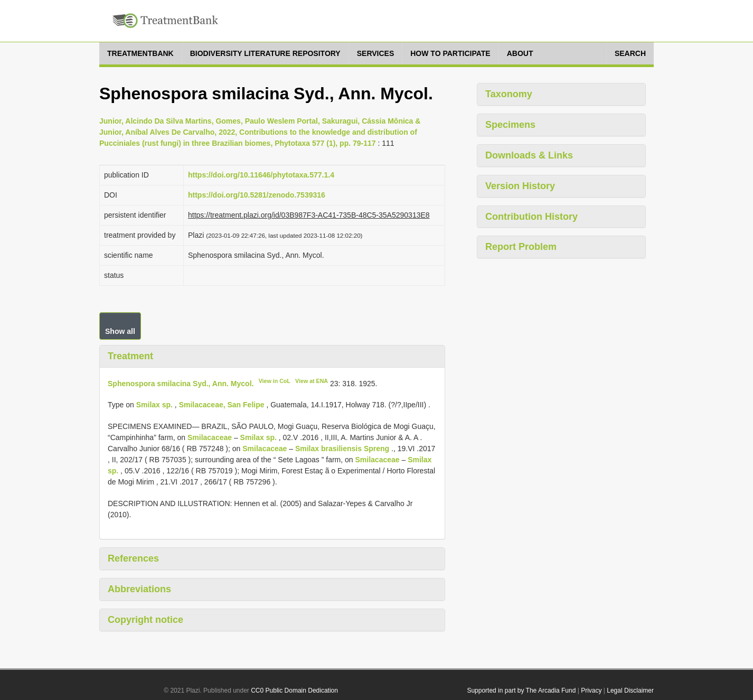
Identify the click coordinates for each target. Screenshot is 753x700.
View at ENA (312, 381)
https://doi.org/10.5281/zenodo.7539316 (257, 195)
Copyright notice (145, 620)
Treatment (130, 356)
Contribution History (531, 217)
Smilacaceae (210, 437)
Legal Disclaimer (630, 690)
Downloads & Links (529, 155)
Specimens (510, 125)
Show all (120, 331)
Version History (520, 186)
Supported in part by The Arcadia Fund (521, 690)
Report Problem (521, 247)
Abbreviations (139, 589)
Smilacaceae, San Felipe (222, 405)
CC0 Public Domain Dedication (294, 690)
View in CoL (275, 381)
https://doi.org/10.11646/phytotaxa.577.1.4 (261, 175)
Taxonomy (509, 94)
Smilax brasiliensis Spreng (342, 449)
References (133, 558)
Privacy (591, 690)
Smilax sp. (154, 405)
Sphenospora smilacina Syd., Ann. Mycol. (181, 383)
